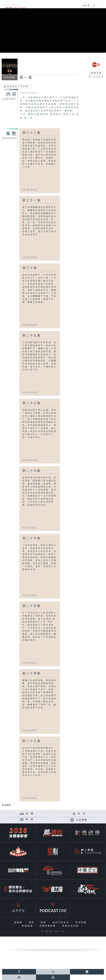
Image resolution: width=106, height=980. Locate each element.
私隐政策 (28, 926)
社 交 (82, 814)
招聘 (32, 922)
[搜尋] (94, 5)
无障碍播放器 (48, 926)
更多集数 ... (8, 805)
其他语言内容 (71, 926)
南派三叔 (69, 114)
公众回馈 (82, 820)
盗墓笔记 (56, 114)
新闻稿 (19, 922)
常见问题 (82, 922)
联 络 (30, 819)
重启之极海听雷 (38, 114)
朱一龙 (29, 118)
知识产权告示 (61, 922)
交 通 (30, 814)
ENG (85, 6)
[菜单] (102, 5)
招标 (44, 922)
